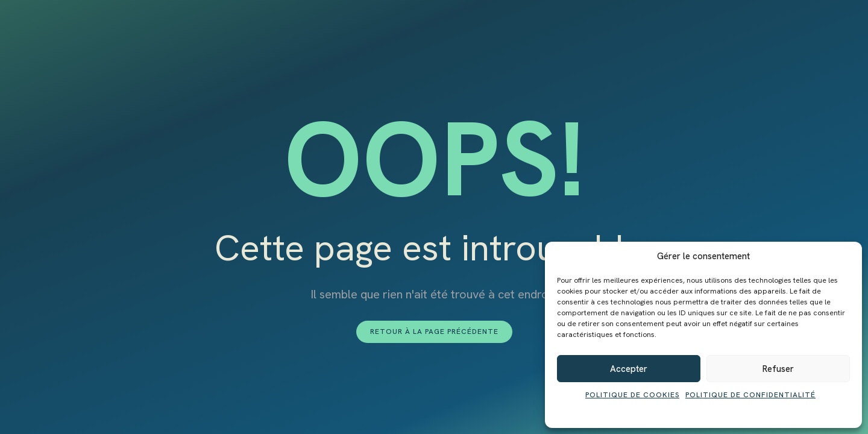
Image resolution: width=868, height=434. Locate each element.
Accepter (629, 369)
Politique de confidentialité (750, 395)
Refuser (778, 369)
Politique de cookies (632, 395)
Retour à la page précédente (434, 332)
